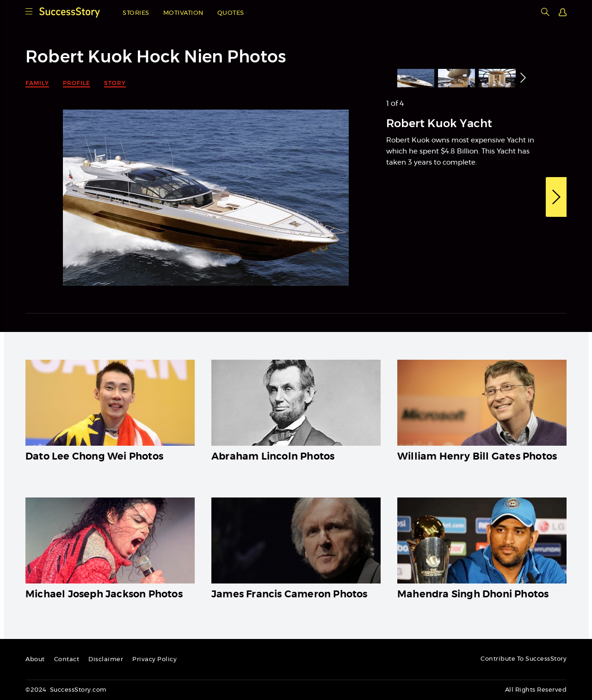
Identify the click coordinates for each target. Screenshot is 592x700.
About (35, 660)
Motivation (183, 13)
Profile (77, 83)
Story (115, 83)
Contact (67, 660)
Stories (136, 13)
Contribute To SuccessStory (524, 659)
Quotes (231, 13)
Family (37, 83)
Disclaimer (106, 660)
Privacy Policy (154, 660)
